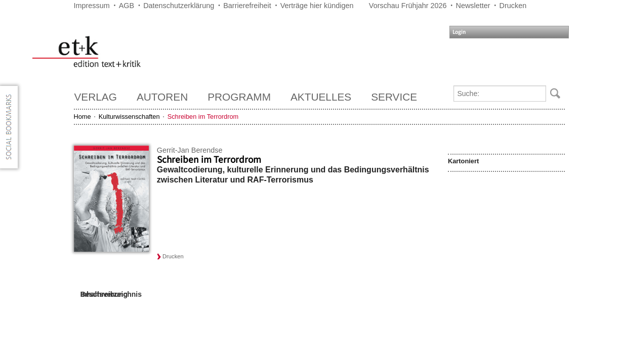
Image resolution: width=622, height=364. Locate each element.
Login (459, 32)
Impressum (92, 6)
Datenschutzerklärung (179, 6)
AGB (127, 6)
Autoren (162, 97)
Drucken (513, 6)
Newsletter (473, 6)
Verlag (96, 97)
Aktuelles (321, 97)
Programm (239, 97)
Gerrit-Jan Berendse (190, 150)
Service (394, 97)
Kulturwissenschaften (129, 117)
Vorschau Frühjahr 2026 (408, 6)
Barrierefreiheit (247, 6)
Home (82, 117)
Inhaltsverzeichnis (111, 294)
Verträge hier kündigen (317, 6)
